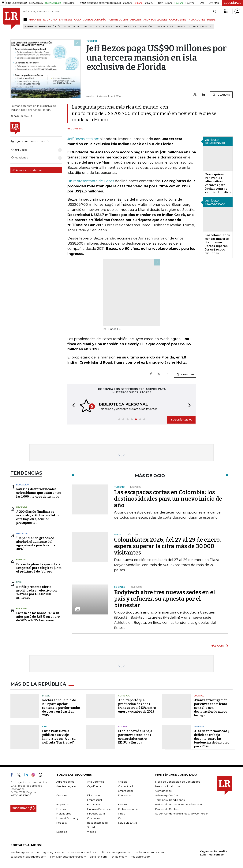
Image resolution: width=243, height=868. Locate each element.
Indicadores (64, 814)
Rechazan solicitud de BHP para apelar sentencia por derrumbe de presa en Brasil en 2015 (61, 708)
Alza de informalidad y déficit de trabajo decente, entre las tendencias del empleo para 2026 (212, 739)
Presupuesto (92, 26)
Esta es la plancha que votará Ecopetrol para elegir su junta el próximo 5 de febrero (39, 568)
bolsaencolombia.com (150, 852)
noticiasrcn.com (141, 857)
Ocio (121, 818)
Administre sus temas (27, 170)
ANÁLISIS (136, 20)
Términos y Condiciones (170, 800)
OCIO (78, 20)
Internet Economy (67, 818)
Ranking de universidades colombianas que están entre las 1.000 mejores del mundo (39, 493)
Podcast (62, 823)
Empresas (62, 804)
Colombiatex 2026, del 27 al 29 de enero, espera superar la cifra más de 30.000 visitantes (167, 546)
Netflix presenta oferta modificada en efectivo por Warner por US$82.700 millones (37, 592)
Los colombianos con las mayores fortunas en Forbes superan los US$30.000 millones (217, 244)
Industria (22, 533)
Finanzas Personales (100, 809)
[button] (73, 406)
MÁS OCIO (217, 646)
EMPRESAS (66, 20)
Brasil (46, 696)
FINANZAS (35, 20)
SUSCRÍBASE (232, 3)
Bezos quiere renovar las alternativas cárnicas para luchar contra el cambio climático (218, 183)
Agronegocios (65, 782)
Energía (21, 560)
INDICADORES (196, 20)
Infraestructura (96, 814)
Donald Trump (164, 26)
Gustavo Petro (71, 26)
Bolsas (123, 726)
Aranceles (183, 26)
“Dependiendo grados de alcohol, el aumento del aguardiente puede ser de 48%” (36, 544)
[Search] (214, 11)
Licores (108, 26)
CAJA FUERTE (178, 20)
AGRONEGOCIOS (118, 20)
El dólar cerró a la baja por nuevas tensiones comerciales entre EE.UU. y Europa (135, 737)
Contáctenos (163, 791)
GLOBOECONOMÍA (94, 20)
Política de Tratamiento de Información (179, 804)
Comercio (124, 696)
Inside (122, 814)
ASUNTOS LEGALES (155, 20)
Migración (146, 26)
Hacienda (22, 507)
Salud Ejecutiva (127, 823)
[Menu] (26, 19)
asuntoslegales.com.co (25, 852)
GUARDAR (221, 95)
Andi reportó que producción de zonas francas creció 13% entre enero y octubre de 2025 (137, 706)
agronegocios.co (53, 852)
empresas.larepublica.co (83, 852)
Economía (124, 795)
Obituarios (94, 818)
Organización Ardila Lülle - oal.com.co (214, 853)
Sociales (62, 832)
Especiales (94, 804)
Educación (23, 485)
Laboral (199, 726)
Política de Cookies (167, 809)
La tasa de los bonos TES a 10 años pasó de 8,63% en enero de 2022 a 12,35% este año (38, 617)
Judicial (199, 696)
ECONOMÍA (50, 20)
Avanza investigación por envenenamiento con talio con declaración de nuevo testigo (211, 708)
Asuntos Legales (66, 786)
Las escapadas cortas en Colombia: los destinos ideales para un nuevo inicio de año (168, 499)
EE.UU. (20, 582)
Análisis (122, 782)
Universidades (202, 26)
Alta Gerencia (95, 782)
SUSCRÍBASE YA (181, 420)
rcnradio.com (119, 857)
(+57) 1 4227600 (21, 795)
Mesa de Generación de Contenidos (178, 782)
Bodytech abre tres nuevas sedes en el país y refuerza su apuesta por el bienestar (165, 599)
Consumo (62, 795)
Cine (45, 726)
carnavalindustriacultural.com (68, 857)
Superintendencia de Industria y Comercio (181, 814)
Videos (91, 832)
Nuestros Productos (168, 786)
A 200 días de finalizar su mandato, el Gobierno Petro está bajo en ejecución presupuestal (37, 517)
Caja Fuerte (94, 786)
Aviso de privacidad (167, 795)
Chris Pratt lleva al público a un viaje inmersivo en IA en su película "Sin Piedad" (59, 737)
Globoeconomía (128, 809)
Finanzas (62, 809)
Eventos (123, 804)
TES (118, 26)
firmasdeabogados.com (117, 852)
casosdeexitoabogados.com (28, 857)
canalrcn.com (98, 857)
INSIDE (211, 20)
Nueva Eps (130, 26)
